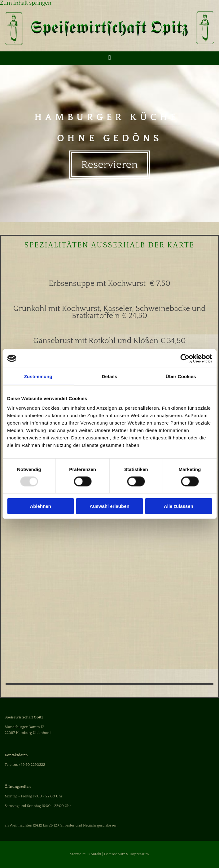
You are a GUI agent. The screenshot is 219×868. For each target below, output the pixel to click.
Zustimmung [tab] (38, 376)
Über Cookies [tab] (181, 376)
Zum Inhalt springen (26, 3)
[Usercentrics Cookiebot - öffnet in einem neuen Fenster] (185, 358)
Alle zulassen (179, 506)
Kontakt (95, 854)
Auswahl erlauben (109, 506)
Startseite (78, 854)
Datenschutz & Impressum (127, 854)
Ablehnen (41, 506)
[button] (109, 165)
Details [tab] (110, 376)
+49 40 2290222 (32, 765)
